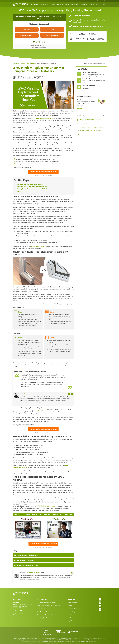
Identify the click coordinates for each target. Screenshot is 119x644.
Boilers (53, 4)
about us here (92, 642)
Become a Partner (102, 1)
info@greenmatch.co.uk (19, 611)
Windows (60, 4)
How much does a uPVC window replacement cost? (33, 187)
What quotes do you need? (39, 24)
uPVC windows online (38, 246)
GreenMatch (16, 64)
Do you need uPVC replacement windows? (30, 184)
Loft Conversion (95, 4)
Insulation (84, 4)
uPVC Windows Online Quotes (46, 506)
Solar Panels (35, 4)
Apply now (80, 109)
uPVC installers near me (44, 119)
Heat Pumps (45, 4)
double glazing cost (40, 410)
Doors (67, 4)
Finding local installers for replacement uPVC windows (34, 189)
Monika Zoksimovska (26, 394)
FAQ (19, 191)
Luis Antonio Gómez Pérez (33, 573)
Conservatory (75, 4)
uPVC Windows (31, 64)
